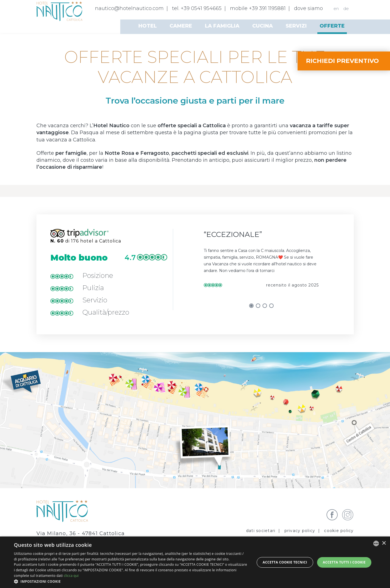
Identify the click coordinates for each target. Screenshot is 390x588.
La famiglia (222, 26)
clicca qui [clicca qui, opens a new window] (71, 576)
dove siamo (308, 8)
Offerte (332, 26)
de (346, 8)
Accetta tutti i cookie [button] (344, 562)
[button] (131, 581)
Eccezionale (233, 234)
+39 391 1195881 (267, 8)
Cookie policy (339, 531)
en (336, 8)
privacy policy (300, 531)
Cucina (263, 26)
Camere (181, 26)
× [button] (384, 543)
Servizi (296, 26)
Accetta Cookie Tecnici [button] (285, 562)
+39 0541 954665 (201, 8)
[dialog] (195, 562)
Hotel (148, 26)
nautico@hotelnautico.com (129, 8)
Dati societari (261, 531)
